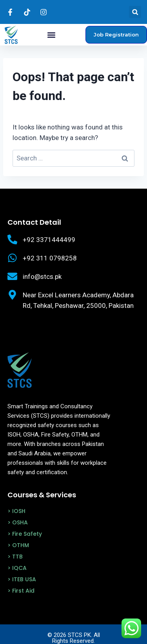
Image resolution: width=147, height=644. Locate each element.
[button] (135, 12)
